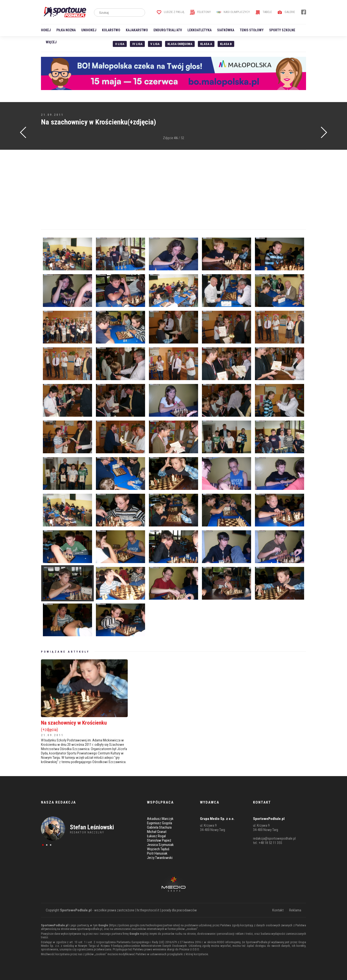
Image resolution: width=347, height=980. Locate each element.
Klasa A (206, 44)
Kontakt (278, 910)
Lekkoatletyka (200, 30)
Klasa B (226, 44)
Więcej (51, 42)
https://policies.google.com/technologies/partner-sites (144, 925)
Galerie (286, 12)
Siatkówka (226, 30)
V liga (155, 44)
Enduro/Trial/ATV (168, 30)
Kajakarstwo (137, 30)
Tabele (264, 12)
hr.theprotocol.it (148, 910)
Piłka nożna (66, 30)
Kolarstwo (111, 30)
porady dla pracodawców (179, 910)
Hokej (46, 30)
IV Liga (137, 44)
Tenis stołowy (252, 30)
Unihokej (89, 30)
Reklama (295, 910)
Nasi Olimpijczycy (233, 12)
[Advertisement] (173, 190)
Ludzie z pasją (170, 12)
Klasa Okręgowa (180, 44)
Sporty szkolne (282, 30)
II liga (120, 44)
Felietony (200, 12)
